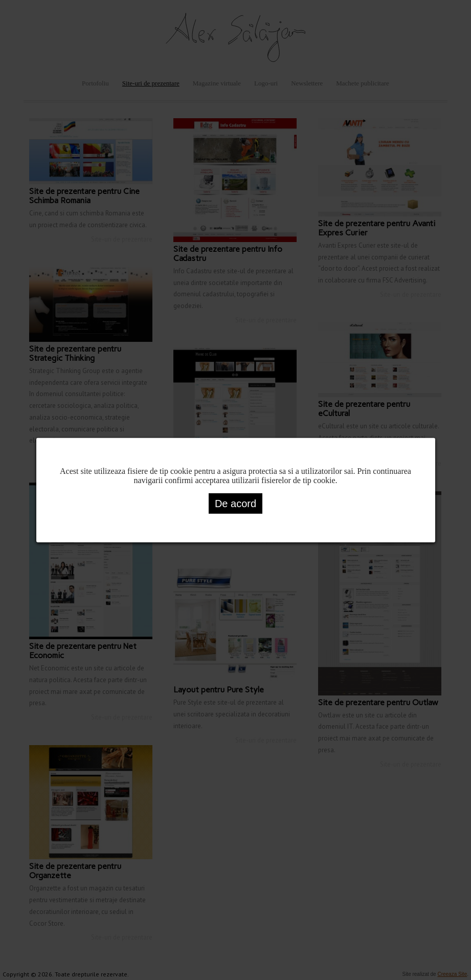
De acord (235, 503)
